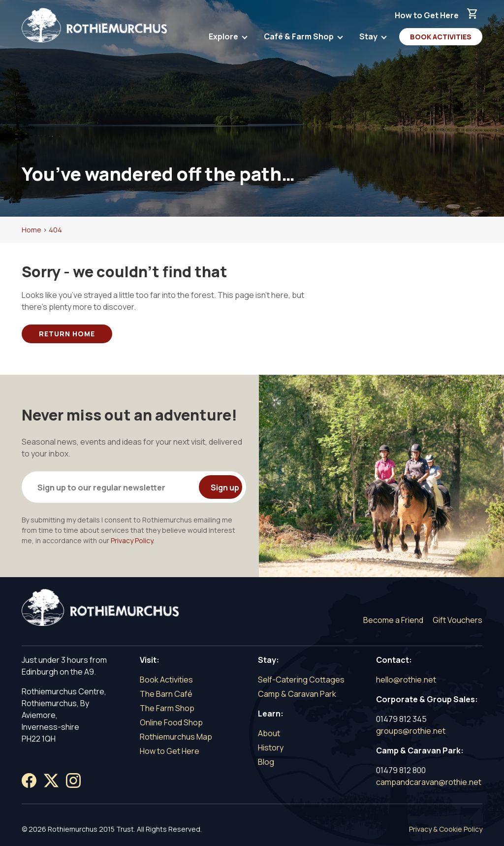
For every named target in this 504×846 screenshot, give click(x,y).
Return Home (67, 334)
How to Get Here (427, 15)
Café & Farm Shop (299, 38)
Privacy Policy (132, 540)
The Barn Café (166, 694)
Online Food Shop (171, 722)
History (271, 748)
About (269, 733)
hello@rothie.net (406, 680)
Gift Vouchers (457, 620)
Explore (224, 38)
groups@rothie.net (411, 731)
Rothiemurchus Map (176, 737)
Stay (369, 38)
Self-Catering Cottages (301, 680)
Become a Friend (393, 620)
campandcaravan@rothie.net (429, 782)
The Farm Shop (167, 708)
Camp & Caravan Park (297, 694)
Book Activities (441, 37)
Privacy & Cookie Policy (446, 829)
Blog (266, 762)
